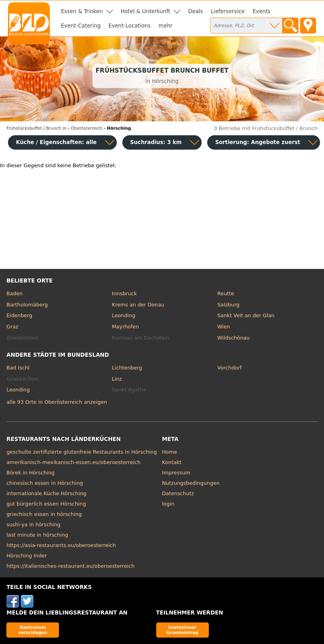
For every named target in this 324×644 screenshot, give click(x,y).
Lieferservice (228, 11)
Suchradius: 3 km (156, 142)
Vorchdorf (229, 368)
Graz (12, 327)
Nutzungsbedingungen (191, 483)
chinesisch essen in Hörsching (45, 483)
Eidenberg (19, 315)
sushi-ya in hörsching (33, 524)
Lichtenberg (127, 368)
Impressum (176, 473)
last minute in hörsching (37, 535)
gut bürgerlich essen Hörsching (46, 504)
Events (262, 11)
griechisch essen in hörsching (44, 514)
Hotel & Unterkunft (145, 11)
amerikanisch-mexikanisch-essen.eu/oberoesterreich (73, 462)
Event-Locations (130, 26)
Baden (15, 293)
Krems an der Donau (138, 305)
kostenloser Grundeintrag (183, 630)
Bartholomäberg (27, 305)
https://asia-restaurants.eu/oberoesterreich (61, 545)
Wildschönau (233, 338)
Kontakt (172, 462)
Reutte (226, 293)
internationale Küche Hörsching (46, 493)
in (36, 128)
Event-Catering (81, 26)
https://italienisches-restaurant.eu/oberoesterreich (70, 566)
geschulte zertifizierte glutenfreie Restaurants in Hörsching (81, 452)
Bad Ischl (18, 368)
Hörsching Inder (27, 556)
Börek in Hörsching (30, 473)
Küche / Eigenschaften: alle (56, 142)
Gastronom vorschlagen (33, 630)
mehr (166, 26)
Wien (224, 327)
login (168, 504)
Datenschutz (178, 493)
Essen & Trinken (82, 11)
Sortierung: (258, 142)
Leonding (124, 315)
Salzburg (228, 305)
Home (170, 452)
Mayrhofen (126, 327)
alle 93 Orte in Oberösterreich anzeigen (57, 402)
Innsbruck (125, 293)
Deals (195, 11)
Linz (117, 379)
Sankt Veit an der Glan (246, 315)
